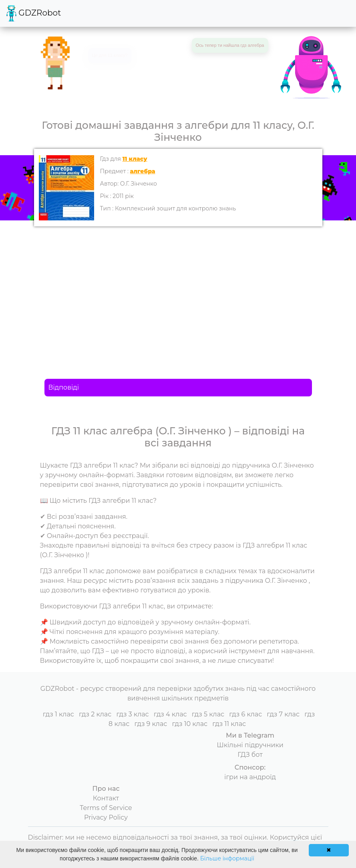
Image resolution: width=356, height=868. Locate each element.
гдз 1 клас (58, 714)
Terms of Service (106, 808)
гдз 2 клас (95, 714)
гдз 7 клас (283, 714)
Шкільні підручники (250, 745)
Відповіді (64, 387)
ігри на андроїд (250, 777)
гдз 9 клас (151, 724)
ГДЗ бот (250, 755)
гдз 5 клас (208, 714)
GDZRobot (34, 13)
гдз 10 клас (190, 724)
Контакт (106, 798)
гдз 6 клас (245, 714)
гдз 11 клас (229, 724)
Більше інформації (227, 858)
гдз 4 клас (170, 714)
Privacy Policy (106, 817)
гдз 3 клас (132, 714)
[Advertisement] (178, 286)
